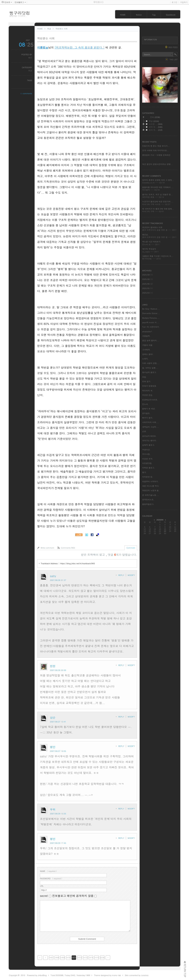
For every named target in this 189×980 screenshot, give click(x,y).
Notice (139, 15)
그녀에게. (146, 350)
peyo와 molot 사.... (151, 322)
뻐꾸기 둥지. (148, 418)
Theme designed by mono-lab (107, 975)
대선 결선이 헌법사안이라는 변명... (157, 164)
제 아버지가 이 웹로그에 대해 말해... (158, 209)
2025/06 (146, 284)
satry (53, 576)
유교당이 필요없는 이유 (152, 227)
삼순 (53, 718)
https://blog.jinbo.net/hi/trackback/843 (78, 563)
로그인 (174, 2)
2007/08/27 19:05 (58, 751)
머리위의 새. (148, 391)
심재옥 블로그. (149, 445)
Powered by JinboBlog (37, 975)
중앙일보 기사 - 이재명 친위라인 (156, 155)
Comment (131, 548)
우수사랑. (146, 454)
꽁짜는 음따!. (148, 354)
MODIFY (131, 575)
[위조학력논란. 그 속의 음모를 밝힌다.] (79, 47)
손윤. (144, 431)
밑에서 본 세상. (149, 409)
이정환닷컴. (147, 463)
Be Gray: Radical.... (151, 309)
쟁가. (144, 472)
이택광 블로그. (149, 468)
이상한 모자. (148, 459)
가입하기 (184, 2)
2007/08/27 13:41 (58, 722)
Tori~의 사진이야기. (151, 327)
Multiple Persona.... (151, 318)
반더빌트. (146, 413)
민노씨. (145, 404)
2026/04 (160, 520)
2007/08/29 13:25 (58, 814)
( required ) (48, 871)
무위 (53, 809)
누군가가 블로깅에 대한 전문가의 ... (158, 202)
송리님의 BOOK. (149, 436)
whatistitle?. (147, 332)
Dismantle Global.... (151, 313)
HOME (123, 15)
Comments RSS (68, 548)
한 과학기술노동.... (151, 495)
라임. (144, 377)
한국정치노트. (148, 500)
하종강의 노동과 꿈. (151, 490)
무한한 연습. (148, 395)
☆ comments (26, 93)
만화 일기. (147, 381)
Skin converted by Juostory (137, 975)
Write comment (47, 548)
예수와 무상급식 (149, 249)
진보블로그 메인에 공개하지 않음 (73, 896)
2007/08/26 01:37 (58, 580)
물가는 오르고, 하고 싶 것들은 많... (157, 194)
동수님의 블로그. (149, 372)
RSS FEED (173, 47)
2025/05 (146, 288)
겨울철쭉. (146, 336)
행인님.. (146, 235)
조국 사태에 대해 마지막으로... (156, 150)
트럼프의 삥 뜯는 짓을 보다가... (156, 146)
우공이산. (146, 450)
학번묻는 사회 (62, 29)
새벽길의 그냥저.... (151, 427)
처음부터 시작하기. (150, 481)
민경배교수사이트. (150, 400)
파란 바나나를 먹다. (151, 486)
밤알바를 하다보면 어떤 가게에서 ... (158, 187)
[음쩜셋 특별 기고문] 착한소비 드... (158, 256)
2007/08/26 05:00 (58, 670)
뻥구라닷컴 (20, 13)
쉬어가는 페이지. (149, 441)
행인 (30, 58)
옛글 (49, 29)
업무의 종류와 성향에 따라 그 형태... (158, 180)
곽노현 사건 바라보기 (151, 242)
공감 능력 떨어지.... (151, 340)
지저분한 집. (148, 477)
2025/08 (146, 279)
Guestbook (171, 15)
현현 (53, 666)
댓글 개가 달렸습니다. (122, 555)
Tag (154, 15)
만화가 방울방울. (149, 386)
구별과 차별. (148, 345)
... (143, 160)
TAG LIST (174, 59)
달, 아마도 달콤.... (150, 368)
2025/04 (146, 293)
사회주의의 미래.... (151, 422)
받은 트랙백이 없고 (93, 555)
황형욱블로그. (148, 504)
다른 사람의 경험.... (151, 363)
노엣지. (145, 359)
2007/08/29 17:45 (58, 843)
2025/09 (146, 275)
